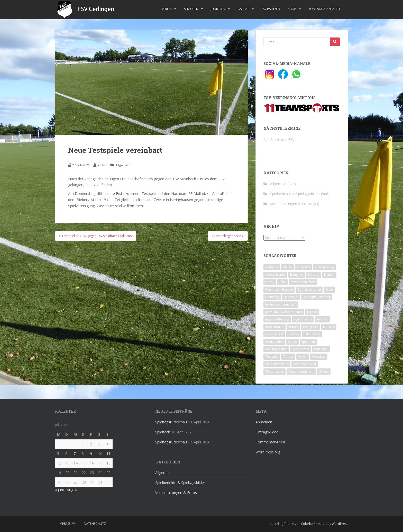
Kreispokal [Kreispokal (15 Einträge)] (311, 327)
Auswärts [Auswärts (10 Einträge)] (303, 267)
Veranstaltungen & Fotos (291, 204)
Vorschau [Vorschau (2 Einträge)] (319, 357)
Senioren (191, 9)
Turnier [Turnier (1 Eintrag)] (288, 357)
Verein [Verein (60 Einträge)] (303, 357)
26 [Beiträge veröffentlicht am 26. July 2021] (59, 482)
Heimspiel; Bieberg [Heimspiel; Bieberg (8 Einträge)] (317, 297)
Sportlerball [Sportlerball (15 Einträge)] (300, 349)
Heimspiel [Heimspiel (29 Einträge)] (291, 297)
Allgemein (123, 165)
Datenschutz (95, 524)
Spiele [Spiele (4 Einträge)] (292, 342)
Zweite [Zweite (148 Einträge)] (324, 371)
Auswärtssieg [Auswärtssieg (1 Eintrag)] (324, 267)
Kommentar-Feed (270, 442)
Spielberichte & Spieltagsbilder (295, 194)
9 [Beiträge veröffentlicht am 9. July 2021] (91, 454)
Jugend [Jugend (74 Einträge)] (312, 312)
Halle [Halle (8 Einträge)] (329, 289)
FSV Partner (271, 9)
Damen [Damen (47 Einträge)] (329, 275)
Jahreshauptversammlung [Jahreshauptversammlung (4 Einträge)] (284, 312)
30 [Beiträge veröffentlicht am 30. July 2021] (92, 482)
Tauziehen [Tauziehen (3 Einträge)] (321, 349)
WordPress (340, 524)
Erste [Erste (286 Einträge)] (282, 282)
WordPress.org (268, 452)
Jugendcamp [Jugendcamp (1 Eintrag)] (303, 319)
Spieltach (163, 432)
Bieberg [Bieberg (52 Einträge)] (314, 275)
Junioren (218, 9)
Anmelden (264, 422)
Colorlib (307, 524)
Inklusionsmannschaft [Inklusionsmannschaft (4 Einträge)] (281, 304)
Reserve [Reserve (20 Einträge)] (293, 334)
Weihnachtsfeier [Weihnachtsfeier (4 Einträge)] (277, 364)
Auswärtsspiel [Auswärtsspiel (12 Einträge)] (275, 275)
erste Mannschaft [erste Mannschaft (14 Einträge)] (303, 282)
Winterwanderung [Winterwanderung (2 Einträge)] (301, 371)
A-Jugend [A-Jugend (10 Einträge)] (272, 267)
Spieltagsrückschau (171, 422)
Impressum (67, 524)
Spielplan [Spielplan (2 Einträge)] (308, 342)
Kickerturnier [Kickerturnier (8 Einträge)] (274, 327)
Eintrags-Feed (267, 432)
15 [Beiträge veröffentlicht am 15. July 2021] (84, 463)
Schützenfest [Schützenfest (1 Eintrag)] (274, 342)
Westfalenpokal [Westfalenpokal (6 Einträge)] (305, 364)
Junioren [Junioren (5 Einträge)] (322, 319)
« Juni (59, 490)
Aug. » (72, 490)
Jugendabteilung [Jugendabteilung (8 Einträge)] (277, 319)
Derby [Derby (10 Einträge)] (270, 282)
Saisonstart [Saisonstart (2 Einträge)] (312, 334)
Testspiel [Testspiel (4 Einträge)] (272, 357)
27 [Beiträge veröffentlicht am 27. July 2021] (67, 482)
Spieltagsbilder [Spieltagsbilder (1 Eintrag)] (276, 349)
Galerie (243, 9)
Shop (292, 9)
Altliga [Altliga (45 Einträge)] (287, 267)
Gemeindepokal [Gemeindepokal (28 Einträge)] (309, 289)
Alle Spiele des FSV (279, 140)
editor (102, 165)
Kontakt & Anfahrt (324, 9)
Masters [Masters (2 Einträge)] (329, 327)
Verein (167, 9)
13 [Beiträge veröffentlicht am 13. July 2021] (67, 463)
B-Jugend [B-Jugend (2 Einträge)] (297, 275)
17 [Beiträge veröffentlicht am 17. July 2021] (100, 463)
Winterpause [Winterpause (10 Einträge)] (274, 371)
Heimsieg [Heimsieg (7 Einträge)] (272, 297)
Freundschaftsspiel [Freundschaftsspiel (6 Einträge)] (279, 289)
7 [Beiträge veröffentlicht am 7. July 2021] (75, 454)
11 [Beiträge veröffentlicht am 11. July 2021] (108, 454)
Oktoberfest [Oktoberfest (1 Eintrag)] (274, 334)
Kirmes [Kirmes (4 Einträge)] (293, 327)
